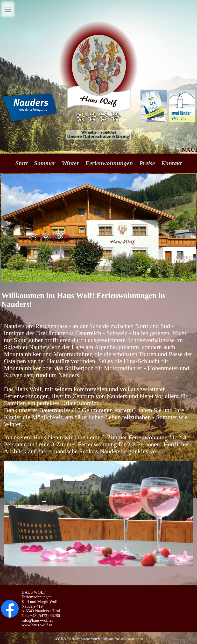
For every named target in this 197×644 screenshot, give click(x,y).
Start (22, 163)
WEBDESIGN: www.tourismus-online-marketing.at (98, 639)
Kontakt (171, 163)
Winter (71, 163)
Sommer (45, 163)
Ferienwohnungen (109, 163)
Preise (148, 163)
